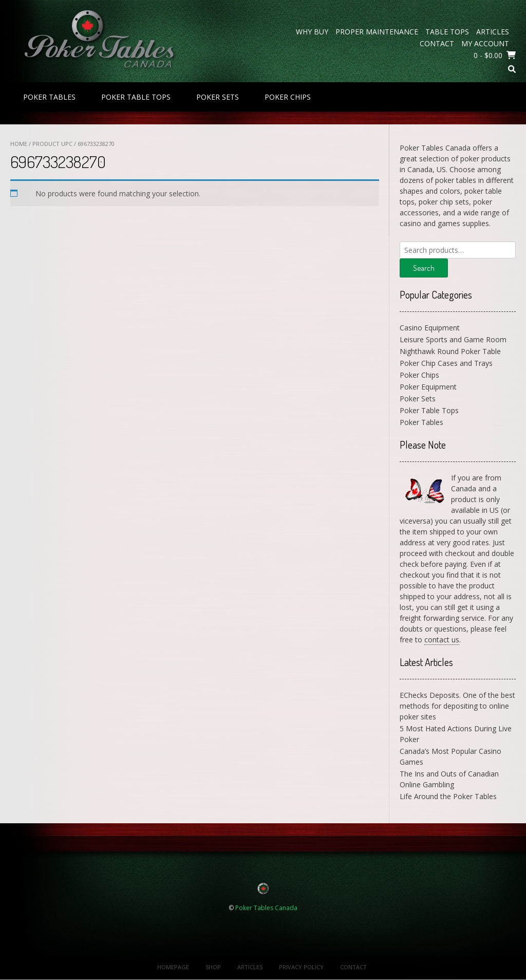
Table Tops (447, 32)
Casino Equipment (430, 328)
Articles (493, 32)
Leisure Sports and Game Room (453, 339)
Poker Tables (49, 97)
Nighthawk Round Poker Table (450, 351)
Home (19, 144)
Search (424, 268)
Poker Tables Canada (266, 908)
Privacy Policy (301, 967)
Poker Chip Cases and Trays (446, 363)
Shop (213, 967)
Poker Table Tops (136, 97)
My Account (485, 43)
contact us (442, 640)
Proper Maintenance (377, 32)
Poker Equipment (428, 387)
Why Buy (312, 32)
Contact (437, 43)
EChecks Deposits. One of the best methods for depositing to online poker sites (457, 706)
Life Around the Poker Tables (448, 796)
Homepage (173, 967)
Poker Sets (218, 97)
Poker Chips (288, 97)
